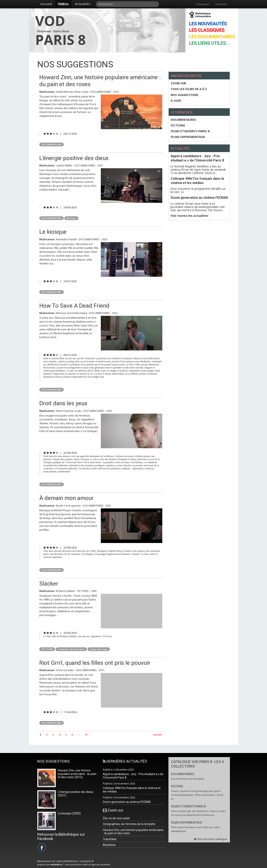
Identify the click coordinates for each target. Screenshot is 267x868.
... (79, 735)
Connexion (202, 4)
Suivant (157, 735)
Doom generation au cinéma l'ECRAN (199, 198)
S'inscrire (221, 4)
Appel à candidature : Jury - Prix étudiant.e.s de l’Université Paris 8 (197, 158)
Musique (71, 218)
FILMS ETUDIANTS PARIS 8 (190, 131)
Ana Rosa (109, 845)
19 (86, 735)
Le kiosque (53, 232)
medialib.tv (56, 864)
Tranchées (110, 839)
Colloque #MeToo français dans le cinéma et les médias (197, 181)
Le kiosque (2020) (69, 813)
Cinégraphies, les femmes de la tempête (129, 824)
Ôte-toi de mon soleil (116, 818)
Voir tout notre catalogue (211, 839)
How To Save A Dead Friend (74, 306)
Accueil (46, 4)
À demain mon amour (66, 498)
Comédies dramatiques (71, 649)
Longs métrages (99, 649)
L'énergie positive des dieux (74, 158)
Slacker (49, 584)
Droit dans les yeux (63, 403)
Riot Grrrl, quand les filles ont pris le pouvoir (95, 663)
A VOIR (176, 101)
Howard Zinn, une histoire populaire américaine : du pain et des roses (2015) (77, 774)
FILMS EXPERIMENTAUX (188, 137)
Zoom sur (178, 83)
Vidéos (63, 4)
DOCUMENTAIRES (52, 144)
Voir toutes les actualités (190, 216)
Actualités (83, 4)
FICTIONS (47, 649)
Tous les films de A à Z (189, 89)
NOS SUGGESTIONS (185, 95)
